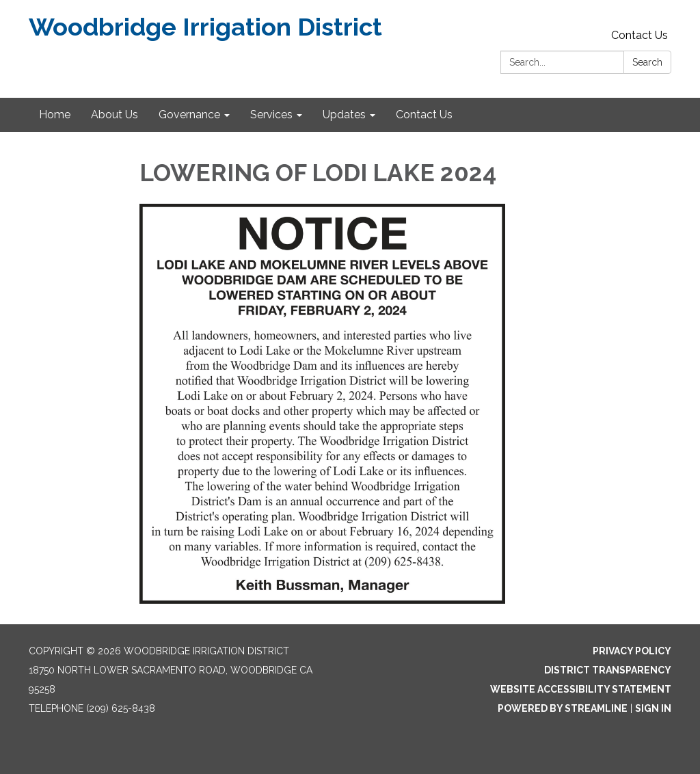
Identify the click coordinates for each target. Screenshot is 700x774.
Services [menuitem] (271, 115)
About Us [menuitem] (115, 115)
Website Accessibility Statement (581, 689)
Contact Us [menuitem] (424, 115)
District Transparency (608, 670)
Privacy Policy (632, 651)
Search (647, 62)
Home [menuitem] (55, 115)
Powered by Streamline (563, 708)
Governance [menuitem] (189, 115)
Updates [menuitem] (344, 115)
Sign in (653, 708)
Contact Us (640, 35)
